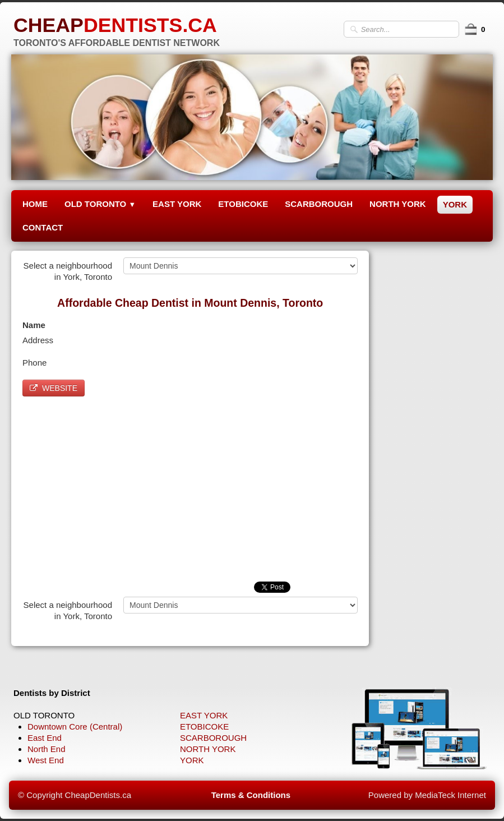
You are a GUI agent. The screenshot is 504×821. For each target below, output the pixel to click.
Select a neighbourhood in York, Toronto (68, 271)
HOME (35, 204)
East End (45, 738)
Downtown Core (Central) (75, 727)
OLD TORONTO (100, 204)
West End (46, 760)
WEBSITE (54, 388)
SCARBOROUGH (319, 204)
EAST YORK (177, 204)
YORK (455, 204)
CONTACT (43, 227)
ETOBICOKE (243, 204)
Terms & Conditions (251, 795)
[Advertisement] (190, 486)
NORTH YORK (398, 204)
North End (47, 749)
